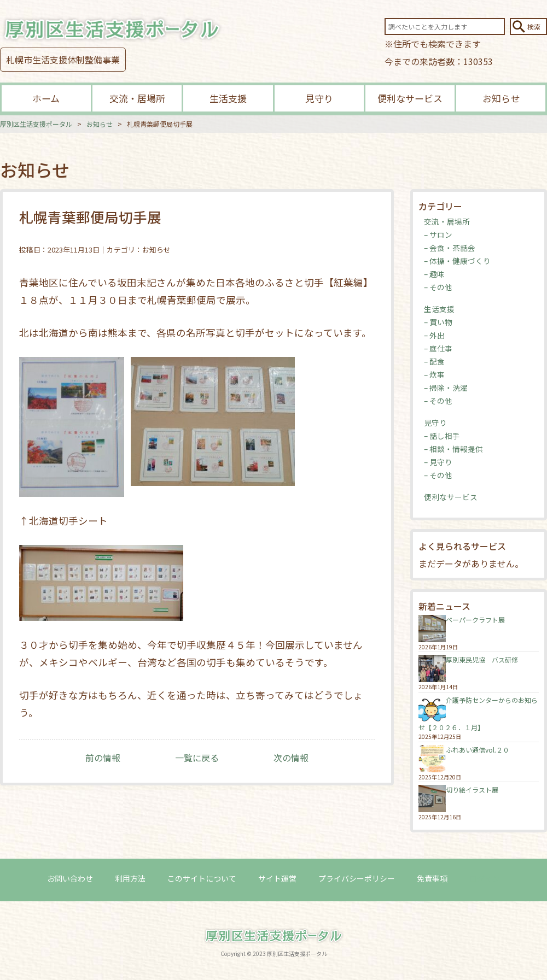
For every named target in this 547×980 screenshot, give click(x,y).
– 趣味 (434, 274)
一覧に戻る (197, 758)
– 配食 (434, 361)
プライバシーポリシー (357, 878)
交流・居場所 (137, 98)
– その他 (438, 287)
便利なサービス (410, 98)
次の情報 (291, 758)
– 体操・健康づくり (457, 261)
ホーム (46, 98)
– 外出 (434, 335)
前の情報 (103, 758)
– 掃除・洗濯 (446, 388)
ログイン (485, 878)
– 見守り (438, 462)
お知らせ (501, 98)
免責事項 (432, 878)
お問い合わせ (70, 878)
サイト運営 (277, 878)
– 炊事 (434, 374)
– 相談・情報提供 (453, 449)
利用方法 (130, 878)
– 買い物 (438, 322)
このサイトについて (202, 878)
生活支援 (228, 98)
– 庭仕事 (438, 348)
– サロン (438, 234)
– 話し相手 (442, 436)
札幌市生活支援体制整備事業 (63, 60)
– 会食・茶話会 (450, 248)
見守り (319, 98)
